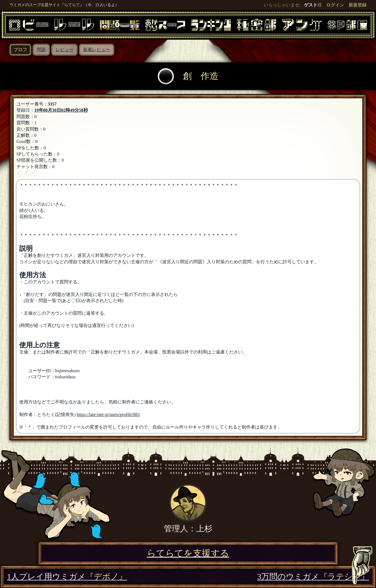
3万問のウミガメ (313, 577)
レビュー (64, 50)
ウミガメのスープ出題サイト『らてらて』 (47, 5)
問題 (41, 50)
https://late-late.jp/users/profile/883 (108, 414)
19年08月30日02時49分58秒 (61, 110)
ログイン (335, 5)
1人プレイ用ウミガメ (67, 577)
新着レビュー (97, 50)
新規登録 (358, 5)
